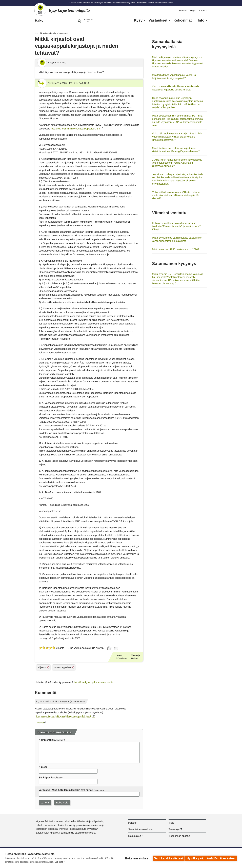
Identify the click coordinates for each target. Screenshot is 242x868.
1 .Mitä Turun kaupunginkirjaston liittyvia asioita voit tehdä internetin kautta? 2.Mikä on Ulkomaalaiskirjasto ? (177, 163)
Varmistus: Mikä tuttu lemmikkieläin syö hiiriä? (66, 790)
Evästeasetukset (136, 858)
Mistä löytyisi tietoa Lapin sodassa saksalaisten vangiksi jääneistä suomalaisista (177, 239)
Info (201, 20)
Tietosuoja (174, 829)
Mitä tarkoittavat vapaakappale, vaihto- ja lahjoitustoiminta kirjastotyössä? (174, 76)
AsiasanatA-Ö (88, 20)
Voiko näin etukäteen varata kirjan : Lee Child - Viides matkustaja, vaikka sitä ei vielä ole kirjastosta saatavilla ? (177, 137)
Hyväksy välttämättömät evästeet (211, 858)
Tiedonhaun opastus (179, 836)
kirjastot (42, 667)
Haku (39, 21)
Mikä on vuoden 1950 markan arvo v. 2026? (176, 249)
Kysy (138, 20)
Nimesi (43, 767)
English (193, 11)
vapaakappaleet (62, 667)
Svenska (183, 11)
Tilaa (171, 823)
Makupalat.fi (135, 836)
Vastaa (40, 723)
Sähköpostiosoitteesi (51, 777)
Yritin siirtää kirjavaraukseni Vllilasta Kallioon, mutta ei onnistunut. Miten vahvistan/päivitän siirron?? (176, 195)
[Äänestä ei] (116, 649)
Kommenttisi (46, 740)
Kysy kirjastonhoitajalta (46, 33)
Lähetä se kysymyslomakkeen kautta (94, 682)
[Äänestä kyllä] (110, 648)
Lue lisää (59, 862)
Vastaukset (158, 20)
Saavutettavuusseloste (140, 829)
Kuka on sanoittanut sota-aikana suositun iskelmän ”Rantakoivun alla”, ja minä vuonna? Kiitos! (176, 226)
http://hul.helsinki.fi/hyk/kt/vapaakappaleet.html (76, 129)
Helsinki (135, 658)
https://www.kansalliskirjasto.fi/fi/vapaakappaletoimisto (64, 716)
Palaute (132, 823)
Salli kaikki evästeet (168, 858)
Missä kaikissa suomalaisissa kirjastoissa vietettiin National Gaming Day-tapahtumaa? (176, 150)
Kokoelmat (183, 20)
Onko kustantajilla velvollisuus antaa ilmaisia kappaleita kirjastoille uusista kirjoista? (176, 88)
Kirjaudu (203, 11)
